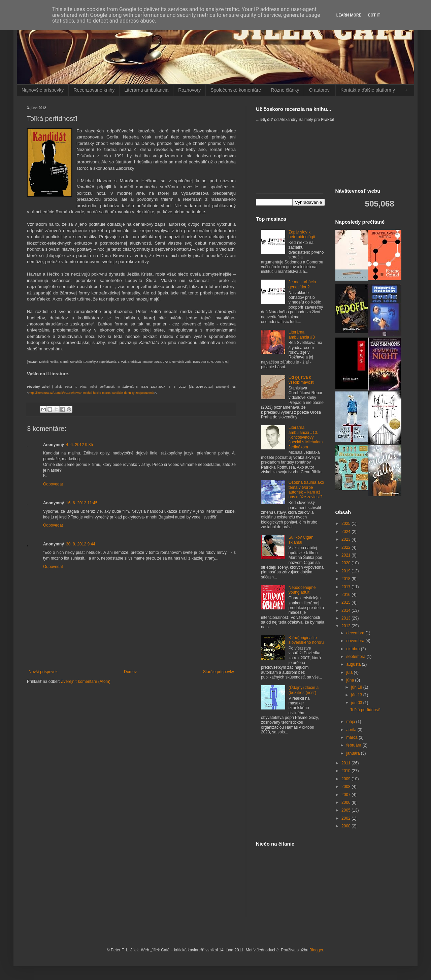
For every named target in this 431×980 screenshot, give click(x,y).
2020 (346, 563)
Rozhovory (189, 90)
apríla (352, 730)
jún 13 (357, 695)
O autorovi (320, 90)
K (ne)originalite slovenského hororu (306, 640)
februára (354, 745)
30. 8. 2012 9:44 (81, 544)
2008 (346, 787)
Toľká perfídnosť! (365, 710)
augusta (354, 664)
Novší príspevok (43, 672)
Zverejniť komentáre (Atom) (86, 682)
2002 (346, 818)
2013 (346, 618)
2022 (346, 547)
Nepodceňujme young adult (302, 590)
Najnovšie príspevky (43, 90)
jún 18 (357, 687)
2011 (346, 763)
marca (352, 737)
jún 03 (357, 703)
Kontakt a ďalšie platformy (368, 90)
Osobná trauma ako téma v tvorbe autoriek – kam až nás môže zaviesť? (306, 490)
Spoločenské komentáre (236, 90)
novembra (356, 641)
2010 (346, 771)
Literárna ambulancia (146, 90)
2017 (346, 587)
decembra (356, 633)
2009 (346, 779)
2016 (346, 595)
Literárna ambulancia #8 (302, 335)
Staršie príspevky (219, 672)
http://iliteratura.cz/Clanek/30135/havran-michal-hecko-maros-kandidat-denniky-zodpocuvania (91, 393)
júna (351, 680)
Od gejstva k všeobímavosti (302, 380)
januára (353, 753)
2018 (346, 579)
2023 (346, 539)
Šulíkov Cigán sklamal (301, 540)
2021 (346, 555)
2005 (346, 810)
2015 (346, 602)
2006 (346, 802)
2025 (346, 524)
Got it (374, 15)
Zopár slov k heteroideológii (302, 234)
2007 (346, 795)
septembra (356, 657)
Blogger (316, 950)
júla (350, 672)
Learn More (349, 15)
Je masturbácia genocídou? (302, 284)
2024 (346, 532)
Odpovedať (53, 484)
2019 (346, 571)
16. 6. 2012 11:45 (82, 503)
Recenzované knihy (94, 90)
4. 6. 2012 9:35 (79, 445)
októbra (353, 649)
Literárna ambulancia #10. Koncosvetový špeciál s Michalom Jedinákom (306, 437)
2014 (346, 610)
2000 (346, 826)
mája (351, 722)
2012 (346, 626)
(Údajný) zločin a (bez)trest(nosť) (304, 690)
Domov (130, 672)
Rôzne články (285, 90)
